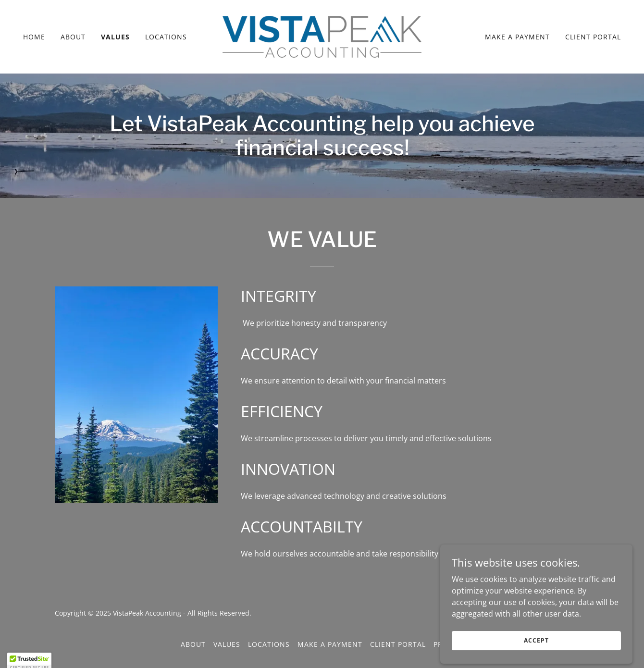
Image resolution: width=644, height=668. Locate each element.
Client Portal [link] (593, 37)
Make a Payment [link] (517, 37)
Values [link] (115, 37)
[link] (322, 36)
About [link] (73, 37)
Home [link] (34, 37)
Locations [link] (166, 37)
